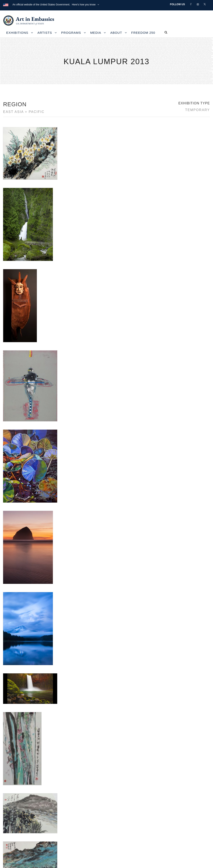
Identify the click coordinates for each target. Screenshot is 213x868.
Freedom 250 (143, 33)
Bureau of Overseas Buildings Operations (39, 834)
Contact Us (17, 806)
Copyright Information (25, 825)
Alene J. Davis (12, 617)
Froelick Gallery (66, 612)
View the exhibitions (162, 801)
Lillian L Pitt (11, 627)
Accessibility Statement (26, 815)
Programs (71, 33)
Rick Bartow (11, 642)
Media (96, 33)
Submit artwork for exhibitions (169, 830)
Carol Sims (10, 622)
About (116, 33)
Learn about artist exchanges (169, 811)
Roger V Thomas (14, 647)
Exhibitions (17, 33)
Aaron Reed (11, 612)
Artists (45, 33)
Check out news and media (167, 820)
